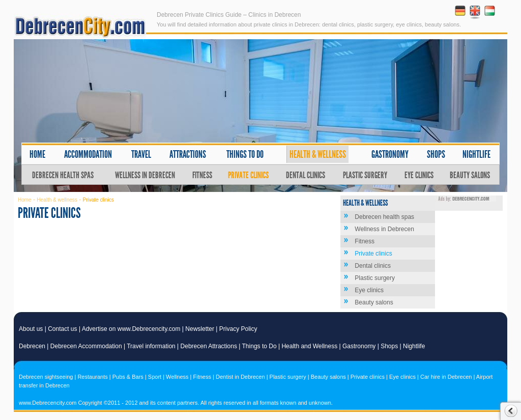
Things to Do (259, 346)
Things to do (245, 154)
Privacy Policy (238, 329)
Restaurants (92, 377)
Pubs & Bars (128, 377)
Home (37, 154)
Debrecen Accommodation (86, 346)
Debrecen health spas (63, 175)
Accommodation (88, 154)
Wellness (177, 377)
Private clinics (248, 175)
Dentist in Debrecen (240, 377)
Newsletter (200, 329)
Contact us (62, 329)
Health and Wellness (309, 346)
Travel (141, 154)
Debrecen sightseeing (46, 377)
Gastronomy (390, 154)
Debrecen (32, 346)
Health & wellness (318, 154)
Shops (436, 154)
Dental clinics (306, 175)
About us (31, 329)
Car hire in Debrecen (446, 377)
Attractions (188, 154)
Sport (155, 377)
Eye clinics (419, 175)
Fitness (202, 175)
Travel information (151, 346)
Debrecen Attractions (209, 346)
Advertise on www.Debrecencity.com (131, 329)
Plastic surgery (365, 175)
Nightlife (476, 154)
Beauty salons (470, 175)
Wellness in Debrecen (145, 175)
